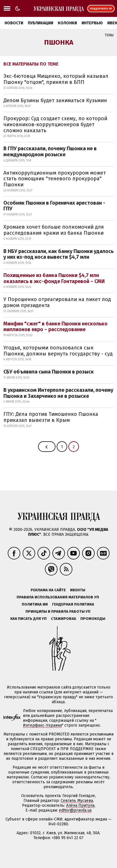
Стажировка (64, 619)
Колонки (67, 23)
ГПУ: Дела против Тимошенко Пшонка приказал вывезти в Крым (51, 417)
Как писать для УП (28, 619)
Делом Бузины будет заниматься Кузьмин (55, 100)
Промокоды (93, 619)
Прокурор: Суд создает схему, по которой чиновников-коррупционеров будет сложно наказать (55, 124)
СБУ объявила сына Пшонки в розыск (49, 372)
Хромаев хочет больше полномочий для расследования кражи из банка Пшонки (54, 230)
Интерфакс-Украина (42, 725)
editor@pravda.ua (75, 810)
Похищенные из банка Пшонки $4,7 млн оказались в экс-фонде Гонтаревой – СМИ (54, 278)
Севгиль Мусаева (77, 801)
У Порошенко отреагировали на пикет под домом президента (57, 302)
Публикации (40, 23)
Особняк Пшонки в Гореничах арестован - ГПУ (54, 206)
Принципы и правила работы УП (58, 611)
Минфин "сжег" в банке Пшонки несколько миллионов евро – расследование (55, 327)
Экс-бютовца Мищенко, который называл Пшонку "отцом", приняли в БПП (56, 79)
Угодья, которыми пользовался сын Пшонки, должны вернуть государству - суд (58, 351)
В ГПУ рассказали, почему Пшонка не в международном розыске (50, 152)
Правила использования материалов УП (58, 597)
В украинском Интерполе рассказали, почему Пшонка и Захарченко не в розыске (58, 393)
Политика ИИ (35, 604)
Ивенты (78, 590)
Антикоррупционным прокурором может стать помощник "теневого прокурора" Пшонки (55, 179)
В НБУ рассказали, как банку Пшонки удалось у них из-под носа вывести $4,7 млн (58, 254)
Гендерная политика (73, 604)
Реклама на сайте (48, 590)
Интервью (92, 23)
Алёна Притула (80, 805)
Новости (14, 23)
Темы (109, 35)
